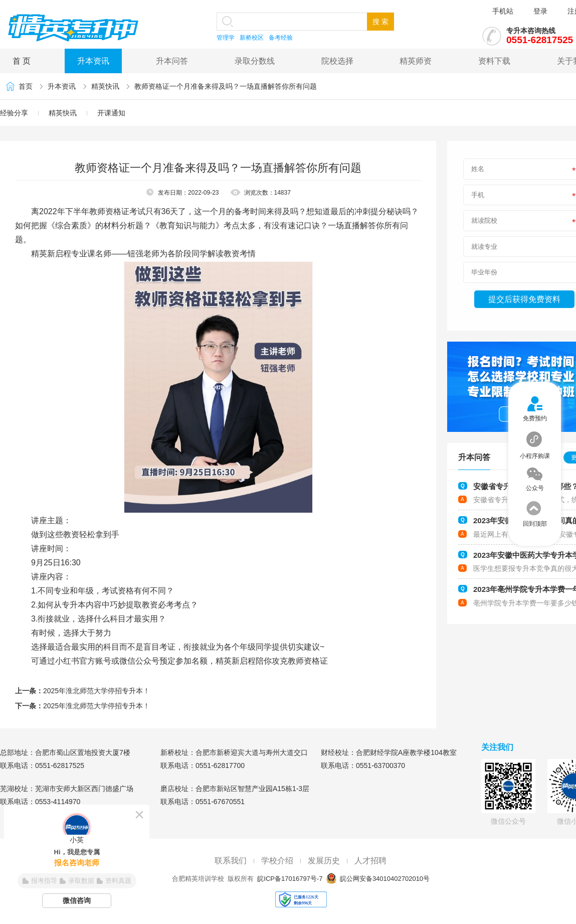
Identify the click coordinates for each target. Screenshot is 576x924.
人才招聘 (370, 861)
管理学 (226, 38)
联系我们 (231, 861)
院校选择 (337, 61)
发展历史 (324, 861)
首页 (26, 86)
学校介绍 (277, 861)
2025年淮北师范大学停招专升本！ (97, 691)
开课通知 (111, 113)
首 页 (22, 61)
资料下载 (494, 61)
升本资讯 (93, 61)
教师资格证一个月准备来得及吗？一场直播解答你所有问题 (226, 86)
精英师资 (416, 61)
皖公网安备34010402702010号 (384, 879)
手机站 (503, 11)
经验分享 (14, 113)
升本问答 (172, 61)
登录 (540, 11)
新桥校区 (252, 38)
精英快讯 (105, 86)
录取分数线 (255, 61)
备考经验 (281, 38)
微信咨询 (77, 900)
